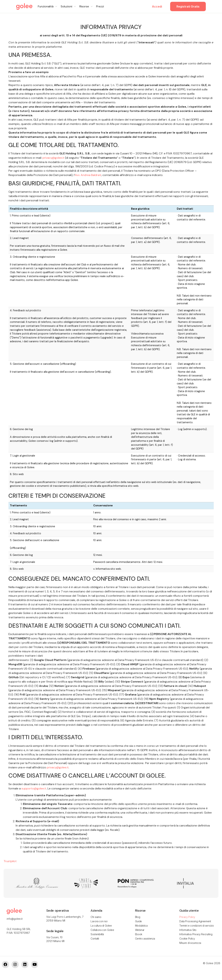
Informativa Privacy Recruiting (196, 934)
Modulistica (141, 926)
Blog (138, 917)
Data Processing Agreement (195, 921)
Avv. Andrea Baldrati (88, 175)
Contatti (95, 939)
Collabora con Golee (102, 930)
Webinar (140, 930)
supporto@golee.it (34, 788)
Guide (138, 921)
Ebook (139, 934)
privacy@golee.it (53, 158)
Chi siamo (96, 917)
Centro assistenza (145, 939)
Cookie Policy (187, 939)
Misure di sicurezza (190, 943)
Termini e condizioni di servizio (197, 926)
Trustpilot (10, 861)
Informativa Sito (188, 930)
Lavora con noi (99, 921)
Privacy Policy (187, 917)
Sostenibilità (97, 934)
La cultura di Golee (101, 926)
